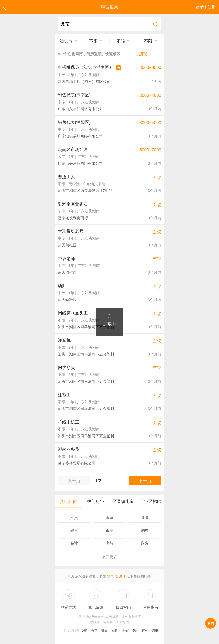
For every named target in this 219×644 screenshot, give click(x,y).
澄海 (125, 631)
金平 (94, 631)
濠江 (135, 631)
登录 (110, 576)
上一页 (74, 481)
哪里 (155, 631)
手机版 (95, 622)
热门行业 (96, 501)
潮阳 (115, 631)
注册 (123, 576)
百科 (145, 631)
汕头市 (66, 41)
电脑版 (108, 622)
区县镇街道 (123, 501)
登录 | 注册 (206, 7)
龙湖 (84, 631)
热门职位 (68, 501)
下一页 (145, 481)
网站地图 (123, 622)
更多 (109, 557)
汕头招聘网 (72, 631)
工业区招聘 (151, 501)
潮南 (104, 631)
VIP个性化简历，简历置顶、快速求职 (103, 54)
